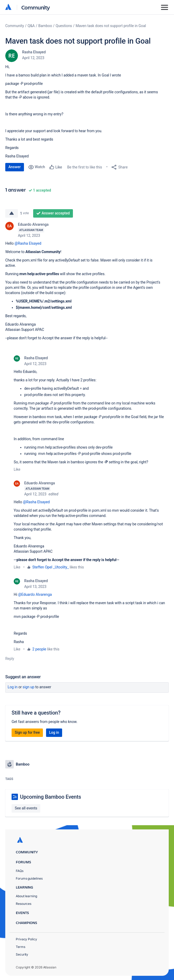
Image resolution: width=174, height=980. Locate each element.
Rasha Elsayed (34, 52)
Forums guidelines (29, 878)
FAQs (20, 871)
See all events (26, 808)
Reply (10, 659)
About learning (26, 896)
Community (36, 7)
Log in (13, 687)
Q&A (31, 26)
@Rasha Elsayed (28, 243)
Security (22, 954)
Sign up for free (27, 732)
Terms (21, 947)
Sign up (29, 687)
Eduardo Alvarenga (33, 224)
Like (17, 469)
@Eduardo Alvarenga (35, 594)
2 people (39, 649)
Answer (15, 167)
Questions (64, 26)
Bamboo (45, 26)
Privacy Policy (26, 939)
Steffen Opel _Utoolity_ (51, 567)
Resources (24, 904)
